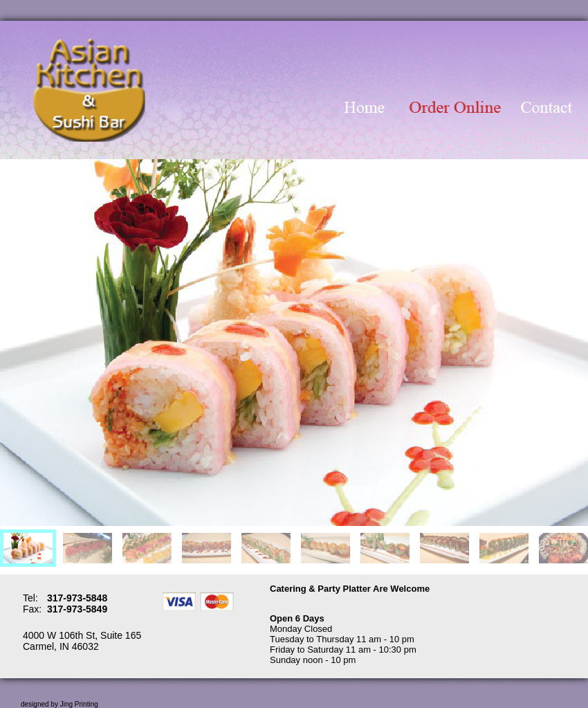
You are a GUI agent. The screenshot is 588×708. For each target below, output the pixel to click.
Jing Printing (79, 704)
